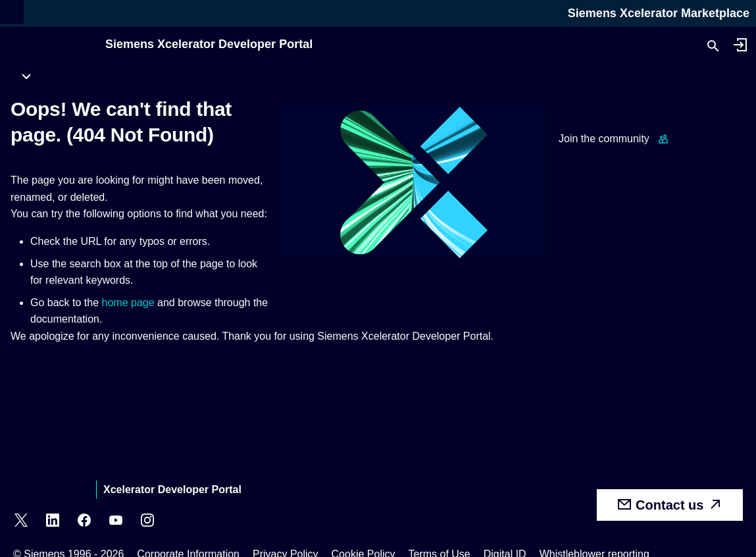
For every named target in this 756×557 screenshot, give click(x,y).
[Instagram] (147, 522)
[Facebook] (84, 522)
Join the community (604, 139)
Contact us (670, 504)
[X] (21, 522)
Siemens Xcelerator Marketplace (659, 13)
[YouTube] (116, 522)
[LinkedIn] (53, 522)
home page (128, 303)
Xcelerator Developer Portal (172, 490)
